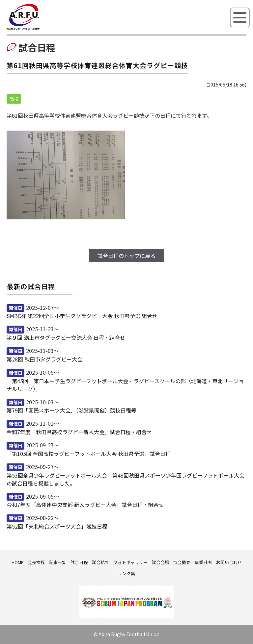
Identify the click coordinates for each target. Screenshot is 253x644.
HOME (17, 562)
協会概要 (182, 562)
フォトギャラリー (130, 562)
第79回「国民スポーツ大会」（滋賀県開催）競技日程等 (71, 410)
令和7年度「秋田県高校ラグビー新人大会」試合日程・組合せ (79, 432)
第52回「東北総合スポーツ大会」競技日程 (57, 526)
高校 (14, 99)
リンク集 (126, 573)
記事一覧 (58, 562)
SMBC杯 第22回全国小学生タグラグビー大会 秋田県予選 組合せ (82, 316)
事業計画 (203, 562)
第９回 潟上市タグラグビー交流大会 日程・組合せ (66, 337)
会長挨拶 (36, 562)
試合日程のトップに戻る (126, 256)
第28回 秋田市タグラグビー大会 (44, 359)
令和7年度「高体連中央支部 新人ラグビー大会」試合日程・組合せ (85, 505)
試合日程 (79, 562)
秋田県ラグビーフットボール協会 (38, 29)
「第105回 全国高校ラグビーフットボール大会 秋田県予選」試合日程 (89, 454)
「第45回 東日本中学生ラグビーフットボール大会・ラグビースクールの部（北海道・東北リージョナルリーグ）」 (125, 385)
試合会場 (160, 562)
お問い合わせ (229, 562)
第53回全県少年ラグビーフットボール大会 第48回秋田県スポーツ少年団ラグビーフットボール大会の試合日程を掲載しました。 (126, 479)
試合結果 (100, 562)
